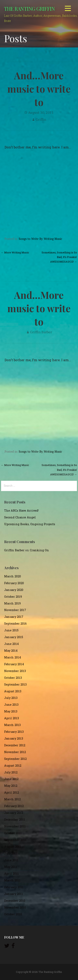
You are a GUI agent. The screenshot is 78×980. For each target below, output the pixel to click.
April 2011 (11, 874)
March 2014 (13, 657)
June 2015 (11, 630)
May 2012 (11, 786)
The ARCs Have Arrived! (21, 511)
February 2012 (14, 806)
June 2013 (11, 705)
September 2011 (15, 840)
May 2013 (11, 711)
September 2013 (15, 684)
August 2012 (13, 766)
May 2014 (11, 651)
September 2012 (15, 759)
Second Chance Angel (20, 517)
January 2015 (14, 637)
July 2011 (11, 853)
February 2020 (14, 583)
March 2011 (12, 880)
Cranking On (39, 550)
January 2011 (14, 894)
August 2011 (13, 847)
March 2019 (12, 603)
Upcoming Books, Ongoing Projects (30, 524)
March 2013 (12, 725)
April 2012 (12, 792)
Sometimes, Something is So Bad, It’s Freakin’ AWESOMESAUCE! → (59, 257)
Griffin (41, 119)
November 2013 (15, 671)
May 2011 (11, 867)
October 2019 (13, 597)
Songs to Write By (31, 239)
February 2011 (14, 887)
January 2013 (14, 738)
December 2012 (15, 745)
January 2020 (14, 590)
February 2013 (14, 732)
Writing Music (53, 239)
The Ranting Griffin (29, 9)
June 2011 (11, 860)
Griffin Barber (41, 332)
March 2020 (13, 576)
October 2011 (13, 833)
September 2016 (15, 623)
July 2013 (11, 698)
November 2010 (15, 907)
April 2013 (12, 718)
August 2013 (13, 691)
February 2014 (14, 664)
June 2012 (11, 779)
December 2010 (15, 901)
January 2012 (14, 813)
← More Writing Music (15, 252)
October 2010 (13, 914)
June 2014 (11, 644)
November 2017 (15, 610)
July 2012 (11, 772)
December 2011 (15, 820)
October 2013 (13, 678)
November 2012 (15, 752)
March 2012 (12, 799)
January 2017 (14, 617)
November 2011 (15, 826)
